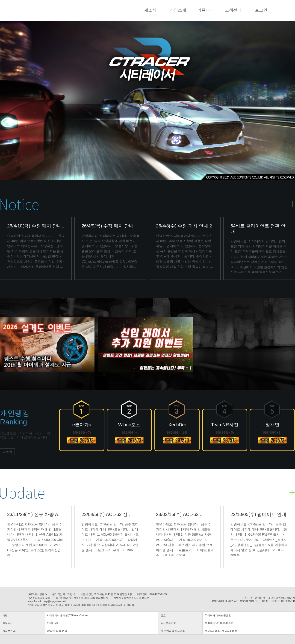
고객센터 (233, 10)
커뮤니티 (206, 10)
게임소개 (178, 10)
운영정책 (260, 598)
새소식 (150, 10)
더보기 (7, 452)
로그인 (261, 10)
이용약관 (247, 598)
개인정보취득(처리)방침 (282, 598)
